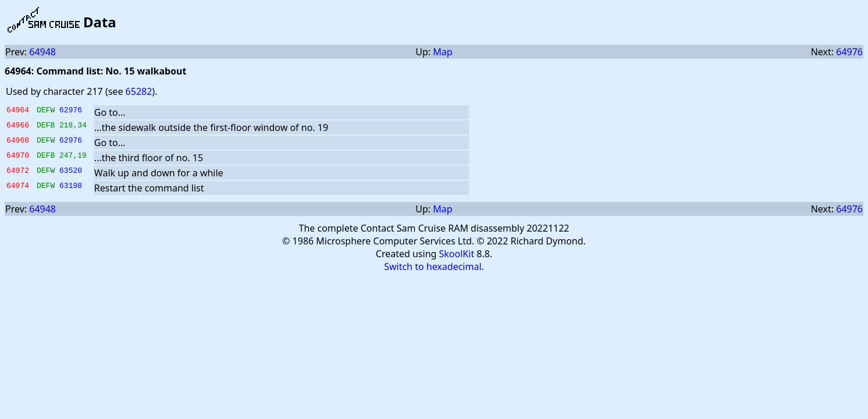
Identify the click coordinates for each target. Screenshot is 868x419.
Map (442, 52)
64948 (42, 52)
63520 (71, 172)
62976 (71, 111)
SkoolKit (457, 254)
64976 (849, 52)
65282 (139, 91)
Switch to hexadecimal (433, 267)
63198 (71, 187)
